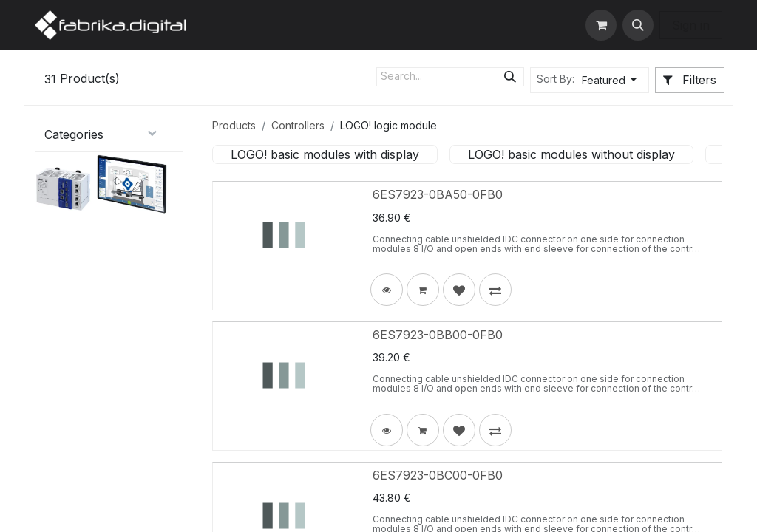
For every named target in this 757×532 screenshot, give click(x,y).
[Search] (510, 77)
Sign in (691, 25)
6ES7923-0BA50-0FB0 (438, 194)
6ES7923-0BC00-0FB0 (438, 475)
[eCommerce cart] (601, 25)
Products (234, 125)
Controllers (298, 125)
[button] (638, 25)
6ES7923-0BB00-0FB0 (438, 335)
